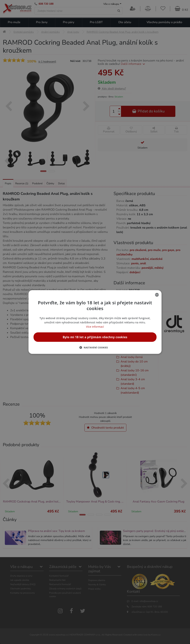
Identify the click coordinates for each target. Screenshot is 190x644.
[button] (95, 347)
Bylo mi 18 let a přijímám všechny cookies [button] (95, 337)
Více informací (95, 327)
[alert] (95, 322)
